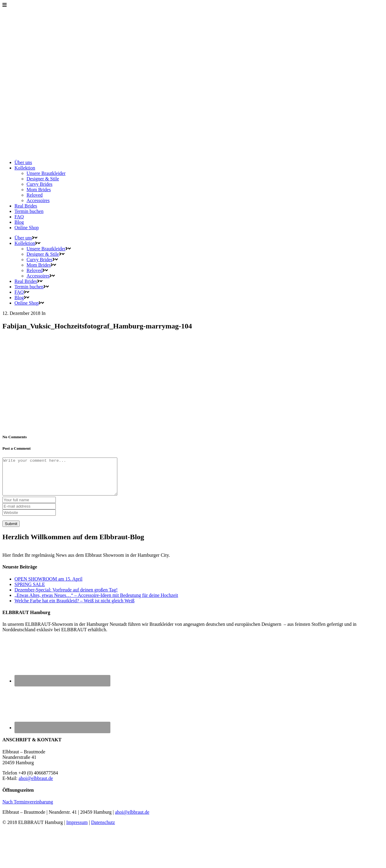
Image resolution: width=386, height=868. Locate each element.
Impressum (77, 830)
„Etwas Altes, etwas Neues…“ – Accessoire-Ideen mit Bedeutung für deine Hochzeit (96, 602)
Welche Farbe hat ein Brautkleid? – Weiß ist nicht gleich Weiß (74, 608)
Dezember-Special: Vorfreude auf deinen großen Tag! (66, 597)
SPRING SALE (30, 592)
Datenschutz (103, 830)
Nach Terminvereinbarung (28, 809)
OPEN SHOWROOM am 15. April (48, 586)
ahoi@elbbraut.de (36, 786)
